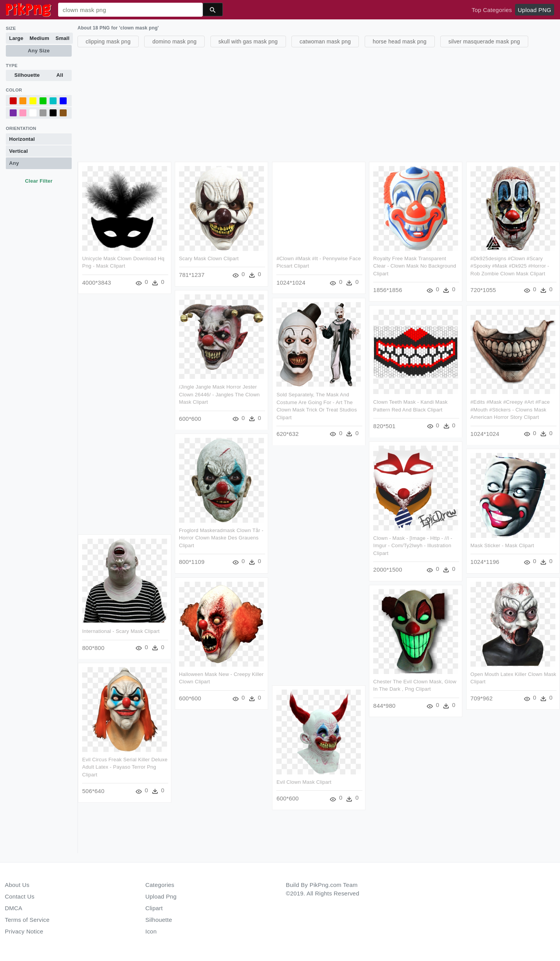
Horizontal (22, 139)
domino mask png (174, 41)
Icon (151, 931)
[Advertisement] (310, 104)
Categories (160, 885)
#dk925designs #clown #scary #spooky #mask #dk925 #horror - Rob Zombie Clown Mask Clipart (509, 266)
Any (14, 163)
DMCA (14, 908)
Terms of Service (27, 920)
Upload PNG (534, 10)
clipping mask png (108, 41)
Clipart (154, 908)
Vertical (19, 151)
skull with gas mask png (248, 41)
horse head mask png (400, 41)
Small (62, 38)
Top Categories (492, 10)
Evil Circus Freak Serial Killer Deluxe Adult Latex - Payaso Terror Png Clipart (125, 767)
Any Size (39, 51)
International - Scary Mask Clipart (121, 631)
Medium (39, 38)
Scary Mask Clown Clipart (208, 258)
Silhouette (27, 75)
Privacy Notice (24, 931)
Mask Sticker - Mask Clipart (501, 545)
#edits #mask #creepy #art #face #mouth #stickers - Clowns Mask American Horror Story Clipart (509, 409)
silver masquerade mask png (484, 41)
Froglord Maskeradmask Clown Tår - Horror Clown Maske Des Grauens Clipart (221, 538)
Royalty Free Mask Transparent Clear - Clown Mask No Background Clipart (414, 266)
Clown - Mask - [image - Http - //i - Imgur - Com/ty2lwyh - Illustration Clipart (412, 545)
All (60, 75)
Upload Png (161, 896)
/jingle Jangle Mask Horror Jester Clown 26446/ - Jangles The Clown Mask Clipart (219, 394)
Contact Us (20, 896)
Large (16, 38)
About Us (17, 885)
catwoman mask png (325, 41)
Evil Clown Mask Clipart (303, 782)
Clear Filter (39, 181)
